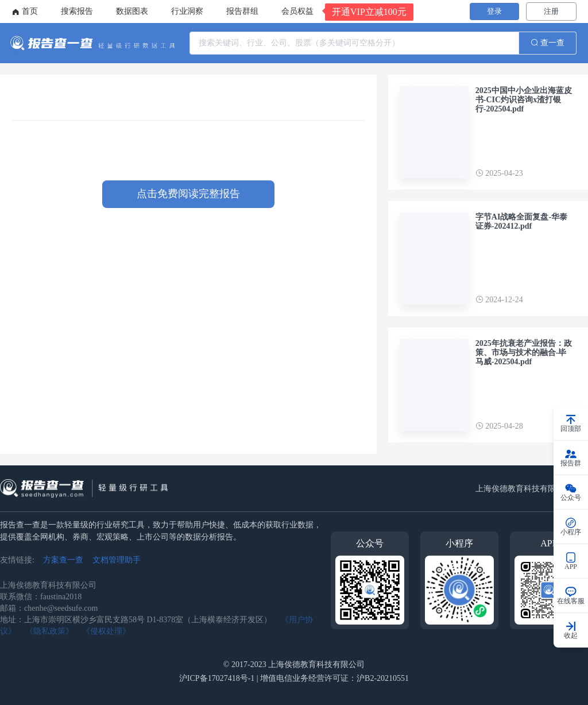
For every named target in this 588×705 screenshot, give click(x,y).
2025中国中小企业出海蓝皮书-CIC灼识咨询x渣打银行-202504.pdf (524, 100)
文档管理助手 (117, 560)
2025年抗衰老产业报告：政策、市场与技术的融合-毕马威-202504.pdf (524, 352)
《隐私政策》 (49, 631)
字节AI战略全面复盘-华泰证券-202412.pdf (521, 221)
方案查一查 (63, 560)
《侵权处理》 (106, 631)
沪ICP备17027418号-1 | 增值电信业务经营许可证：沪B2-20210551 (294, 678)
